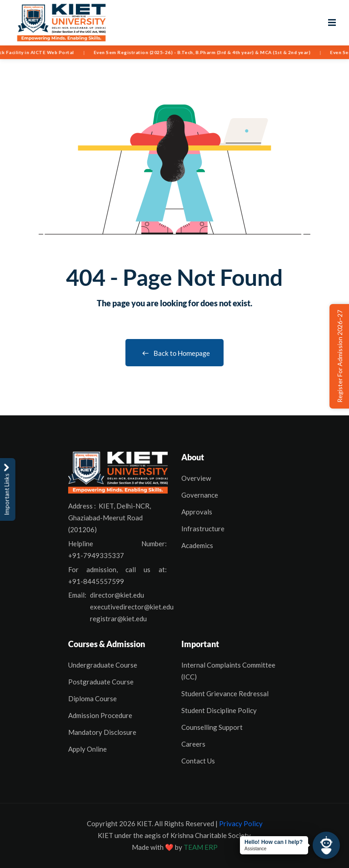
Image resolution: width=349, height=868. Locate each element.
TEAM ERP (201, 847)
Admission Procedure (100, 715)
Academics (197, 545)
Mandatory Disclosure (102, 732)
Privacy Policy (241, 823)
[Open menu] (332, 23)
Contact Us (198, 761)
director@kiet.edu (117, 595)
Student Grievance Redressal (225, 693)
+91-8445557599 (96, 581)
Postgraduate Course (101, 682)
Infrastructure (203, 529)
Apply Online (87, 749)
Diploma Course (92, 698)
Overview (196, 478)
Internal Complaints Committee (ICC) (228, 671)
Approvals (197, 512)
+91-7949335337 (96, 555)
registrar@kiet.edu (118, 619)
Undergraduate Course (103, 665)
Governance (200, 495)
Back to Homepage (174, 353)
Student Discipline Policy (219, 710)
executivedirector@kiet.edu (132, 607)
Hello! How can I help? (274, 842)
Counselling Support (212, 727)
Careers (193, 744)
